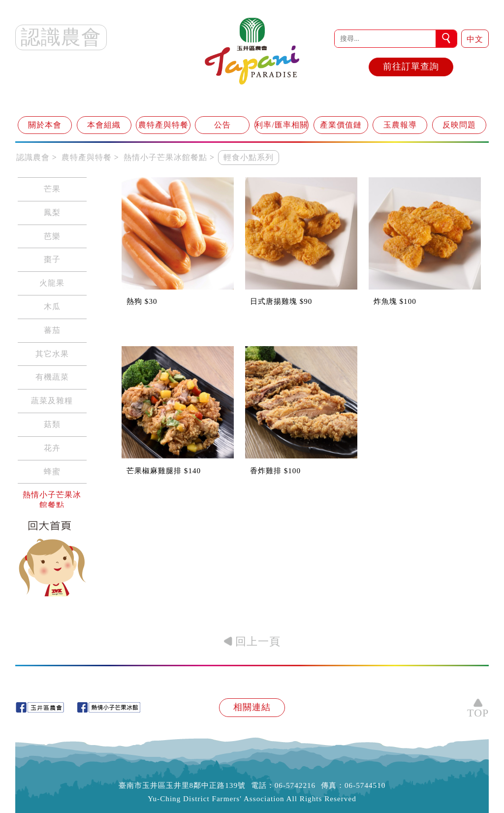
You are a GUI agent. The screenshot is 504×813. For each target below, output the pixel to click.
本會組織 (104, 125)
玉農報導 (400, 125)
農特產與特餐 (163, 125)
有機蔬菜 (52, 377)
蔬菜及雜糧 (52, 401)
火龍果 (52, 283)
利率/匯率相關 (281, 125)
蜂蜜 (52, 472)
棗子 (52, 259)
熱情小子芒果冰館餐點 (52, 500)
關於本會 (45, 125)
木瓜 (52, 307)
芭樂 (52, 236)
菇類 (52, 424)
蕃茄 (52, 330)
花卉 (52, 448)
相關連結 (252, 707)
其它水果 (52, 354)
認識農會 (33, 157)
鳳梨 (52, 212)
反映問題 (459, 125)
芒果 (52, 189)
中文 (475, 39)
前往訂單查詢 (411, 66)
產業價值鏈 (341, 125)
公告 (222, 125)
